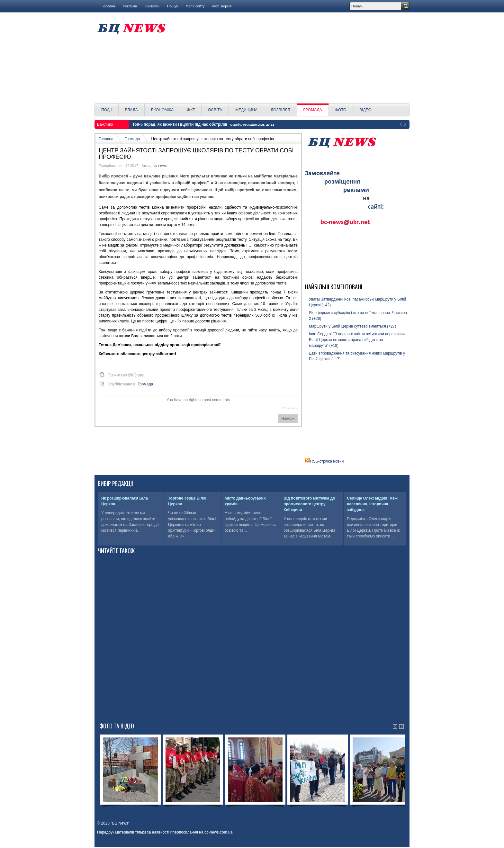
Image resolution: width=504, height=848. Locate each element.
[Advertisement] (290, 58)
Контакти (152, 6)
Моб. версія (222, 6)
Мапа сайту (195, 6)
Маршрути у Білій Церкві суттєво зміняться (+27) (352, 326)
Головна (108, 6)
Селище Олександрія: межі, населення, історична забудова (373, 504)
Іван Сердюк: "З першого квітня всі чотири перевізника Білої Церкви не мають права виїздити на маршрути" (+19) (358, 340)
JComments (290, 408)
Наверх (288, 419)
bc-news (160, 166)
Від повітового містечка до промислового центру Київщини (309, 504)
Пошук (172, 6)
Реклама (130, 6)
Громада (132, 139)
